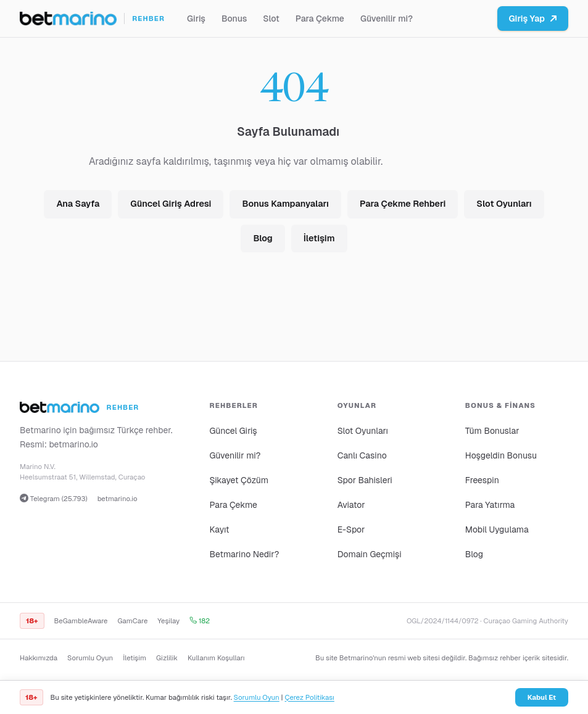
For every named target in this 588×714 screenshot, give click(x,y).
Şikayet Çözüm (239, 480)
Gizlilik (167, 658)
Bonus (234, 19)
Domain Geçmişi (370, 554)
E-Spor (351, 529)
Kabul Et (542, 697)
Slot (271, 19)
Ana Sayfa (78, 204)
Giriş (196, 19)
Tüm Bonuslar (492, 431)
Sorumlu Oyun (90, 658)
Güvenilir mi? (387, 19)
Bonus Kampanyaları (285, 204)
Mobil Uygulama (497, 529)
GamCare (133, 621)
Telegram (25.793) (54, 498)
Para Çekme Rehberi (403, 204)
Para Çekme (320, 19)
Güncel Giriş (233, 431)
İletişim (319, 238)
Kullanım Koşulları (216, 658)
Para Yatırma (490, 505)
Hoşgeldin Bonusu (501, 455)
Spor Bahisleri (365, 480)
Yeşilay (168, 621)
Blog (263, 238)
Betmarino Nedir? (244, 554)
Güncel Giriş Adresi (171, 204)
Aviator (351, 505)
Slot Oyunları (504, 204)
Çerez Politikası (309, 697)
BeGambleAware (81, 621)
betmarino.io (73, 444)
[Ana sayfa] (92, 19)
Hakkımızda (39, 658)
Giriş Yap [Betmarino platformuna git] (533, 19)
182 (200, 621)
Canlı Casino (362, 455)
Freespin (482, 480)
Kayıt (219, 529)
